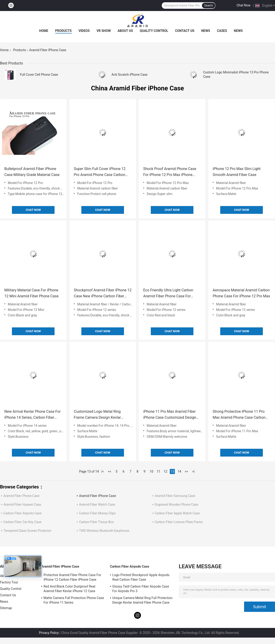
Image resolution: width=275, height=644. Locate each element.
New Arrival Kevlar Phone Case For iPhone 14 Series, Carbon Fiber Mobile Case (33, 415)
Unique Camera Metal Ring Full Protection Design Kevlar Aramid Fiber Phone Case (142, 600)
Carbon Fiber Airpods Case (22, 513)
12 (165, 471)
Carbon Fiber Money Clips (97, 513)
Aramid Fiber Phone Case (21, 496)
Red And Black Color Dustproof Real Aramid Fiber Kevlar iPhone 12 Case (69, 589)
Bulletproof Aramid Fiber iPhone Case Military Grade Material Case (32, 172)
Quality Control (154, 31)
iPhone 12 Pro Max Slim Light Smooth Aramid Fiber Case (237, 172)
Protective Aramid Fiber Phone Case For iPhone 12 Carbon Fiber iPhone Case (72, 577)
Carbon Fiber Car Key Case (22, 522)
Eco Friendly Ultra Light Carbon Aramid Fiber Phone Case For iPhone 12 (168, 294)
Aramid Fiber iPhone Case (98, 496)
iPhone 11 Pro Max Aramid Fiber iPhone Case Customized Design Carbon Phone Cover (170, 415)
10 (151, 471)
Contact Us (185, 31)
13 (173, 471)
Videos (84, 31)
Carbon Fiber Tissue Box (96, 522)
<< (110, 471)
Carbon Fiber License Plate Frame (179, 522)
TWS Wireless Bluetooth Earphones (104, 531)
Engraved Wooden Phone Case (176, 505)
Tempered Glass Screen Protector (27, 531)
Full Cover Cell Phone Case (39, 75)
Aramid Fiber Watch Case (97, 505)
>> (186, 471)
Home (44, 31)
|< (103, 471)
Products (63, 31)
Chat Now (243, 5)
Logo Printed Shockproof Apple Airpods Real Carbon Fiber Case (141, 577)
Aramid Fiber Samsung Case (175, 496)
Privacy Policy (49, 633)
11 (159, 471)
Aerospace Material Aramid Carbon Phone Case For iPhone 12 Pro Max (241, 293)
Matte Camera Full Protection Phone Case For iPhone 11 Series (74, 600)
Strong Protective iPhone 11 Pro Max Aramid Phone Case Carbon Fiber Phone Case (239, 415)
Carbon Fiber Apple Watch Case (177, 513)
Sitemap (6, 608)
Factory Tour (9, 582)
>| (193, 471)
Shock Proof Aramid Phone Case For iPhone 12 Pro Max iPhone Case (170, 172)
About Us (125, 31)
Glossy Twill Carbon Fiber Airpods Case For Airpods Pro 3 (141, 589)
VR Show (104, 31)
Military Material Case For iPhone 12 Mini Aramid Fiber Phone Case (31, 293)
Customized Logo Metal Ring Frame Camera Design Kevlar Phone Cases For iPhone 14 (97, 415)
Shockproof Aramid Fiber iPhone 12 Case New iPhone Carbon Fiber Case (103, 294)
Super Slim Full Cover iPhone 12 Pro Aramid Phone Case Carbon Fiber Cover (100, 172)
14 (179, 471)
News (206, 31)
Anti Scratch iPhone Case (130, 75)
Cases (222, 31)
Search (209, 6)
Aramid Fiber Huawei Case (22, 505)
